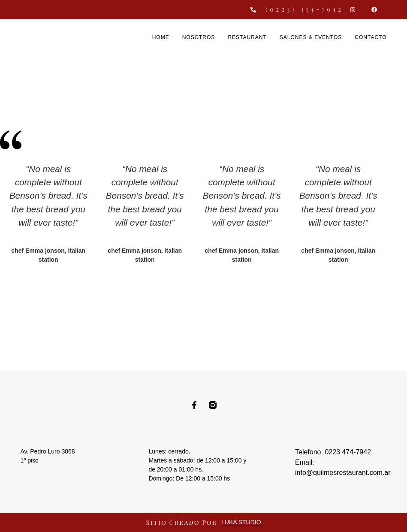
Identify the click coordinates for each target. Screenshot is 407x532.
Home (161, 37)
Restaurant (247, 37)
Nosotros (199, 37)
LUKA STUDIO (241, 522)
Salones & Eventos (311, 37)
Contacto (371, 37)
